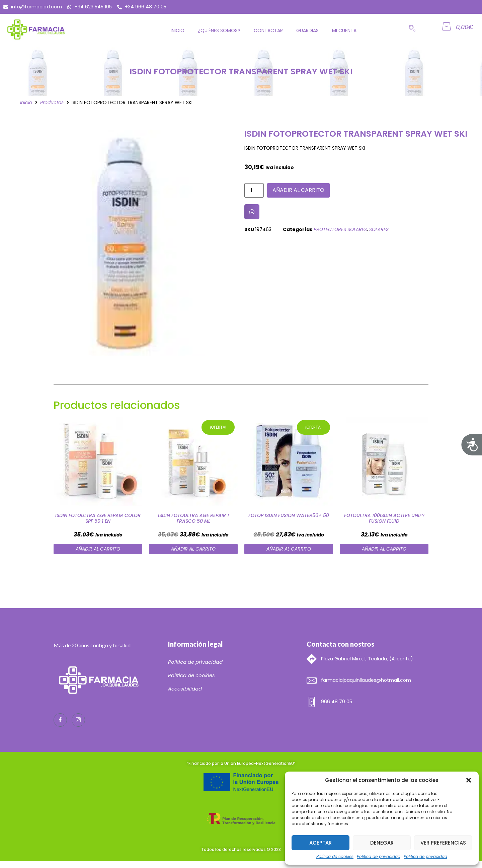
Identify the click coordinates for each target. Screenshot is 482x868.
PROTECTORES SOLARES (340, 229)
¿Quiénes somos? (219, 30)
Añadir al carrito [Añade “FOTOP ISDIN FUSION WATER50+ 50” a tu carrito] (289, 549)
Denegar (382, 843)
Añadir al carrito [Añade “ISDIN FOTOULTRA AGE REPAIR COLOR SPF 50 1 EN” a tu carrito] (98, 549)
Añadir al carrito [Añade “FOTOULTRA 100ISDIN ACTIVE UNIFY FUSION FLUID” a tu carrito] (384, 549)
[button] (469, 780)
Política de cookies (335, 856)
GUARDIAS (307, 30)
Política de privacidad (379, 856)
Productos (52, 102)
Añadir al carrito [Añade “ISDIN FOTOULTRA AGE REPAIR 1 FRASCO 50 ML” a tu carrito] (193, 549)
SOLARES (379, 229)
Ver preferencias (443, 843)
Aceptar (320, 843)
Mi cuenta (344, 30)
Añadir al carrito (298, 190)
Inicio (178, 30)
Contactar (268, 30)
